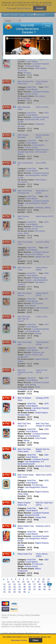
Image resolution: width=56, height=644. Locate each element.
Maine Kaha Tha (25, 554)
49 (45, 589)
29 (45, 584)
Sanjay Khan (41, 517)
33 (14, 587)
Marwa (27, 440)
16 (28, 582)
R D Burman (38, 485)
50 (49, 589)
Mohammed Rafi (32, 515)
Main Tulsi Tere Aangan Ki (24, 425)
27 (34, 584)
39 (45, 587)
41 (4, 589)
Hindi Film (32, 404)
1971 (46, 508)
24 (19, 584)
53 (14, 592)
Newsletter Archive (19, 640)
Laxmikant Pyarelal (40, 408)
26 (29, 584)
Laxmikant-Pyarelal (41, 434)
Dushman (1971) (43, 526)
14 (18, 582)
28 (39, 584)
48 (39, 589)
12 (8, 582)
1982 (46, 455)
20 (48, 582)
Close (47, 26)
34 (19, 587)
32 (9, 587)
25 (24, 584)
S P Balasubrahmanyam (31, 463)
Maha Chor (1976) (44, 475)
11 (49, 579)
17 (33, 582)
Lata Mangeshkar (32, 436)
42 (9, 589)
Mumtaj (21, 545)
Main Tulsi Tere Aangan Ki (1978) (43, 425)
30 (49, 584)
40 (49, 587)
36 (29, 587)
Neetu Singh (23, 494)
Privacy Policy (24, 615)
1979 (46, 404)
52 (9, 592)
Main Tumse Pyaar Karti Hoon (26, 476)
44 (19, 589)
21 (4, 584)
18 (38, 582)
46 (29, 589)
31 (4, 587)
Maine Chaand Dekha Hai (24, 504)
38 (39, 587)
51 (4, 592)
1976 (46, 480)
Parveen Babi (23, 415)
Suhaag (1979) (42, 398)
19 (43, 582)
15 (23, 582)
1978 (46, 429)
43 (14, 589)
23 (14, 584)
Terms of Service (9, 615)
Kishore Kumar (31, 566)
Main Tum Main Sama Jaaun (24, 450)
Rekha (48, 466)
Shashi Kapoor (41, 413)
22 (9, 584)
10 (43, 579)
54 (19, 592)
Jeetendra (39, 466)
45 (24, 589)
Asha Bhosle (30, 410)
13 (13, 582)
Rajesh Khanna (42, 492)
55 (24, 592)
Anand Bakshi (32, 406)
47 (34, 589)
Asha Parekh (41, 438)
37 (34, 587)
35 (24, 587)
